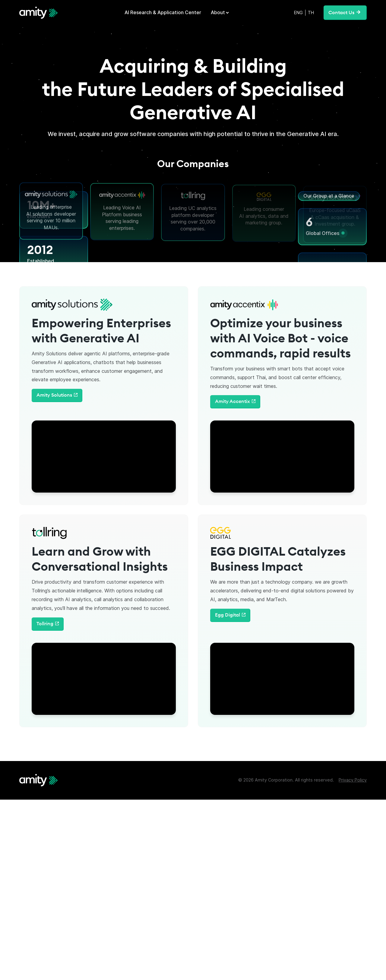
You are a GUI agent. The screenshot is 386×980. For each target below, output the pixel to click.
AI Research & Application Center (163, 13)
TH (311, 13)
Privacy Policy (353, 780)
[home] (39, 13)
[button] (220, 13)
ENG (298, 13)
